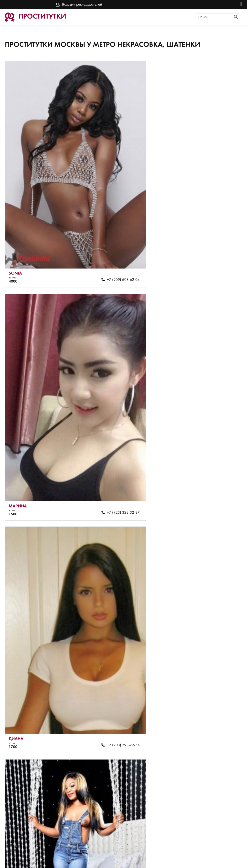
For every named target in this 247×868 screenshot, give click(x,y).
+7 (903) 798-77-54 (95, 431)
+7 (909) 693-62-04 (95, 239)
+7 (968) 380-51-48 (215, 431)
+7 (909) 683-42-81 (215, 622)
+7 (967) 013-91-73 (95, 622)
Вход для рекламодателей (82, 5)
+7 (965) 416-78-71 (95, 814)
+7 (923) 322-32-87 (215, 239)
